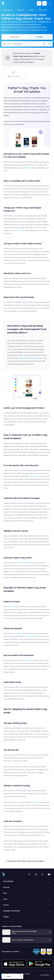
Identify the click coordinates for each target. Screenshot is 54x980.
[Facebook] (29, 874)
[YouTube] (49, 874)
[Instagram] (36, 874)
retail (13, 607)
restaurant (17, 633)
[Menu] (51, 3)
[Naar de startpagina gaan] (2, 3)
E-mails (40, 37)
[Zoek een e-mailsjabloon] (23, 44)
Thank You (21, 10)
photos (29, 168)
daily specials (31, 636)
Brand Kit (19, 231)
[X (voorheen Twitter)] (42, 874)
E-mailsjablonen (7, 10)
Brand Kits (35, 802)
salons (30, 660)
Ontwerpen (14, 37)
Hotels (31, 10)
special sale (34, 476)
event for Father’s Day (25, 563)
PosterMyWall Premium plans (31, 358)
